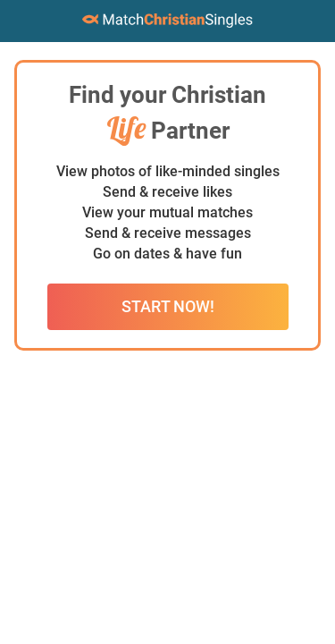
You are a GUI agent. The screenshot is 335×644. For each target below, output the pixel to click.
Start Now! (168, 306)
